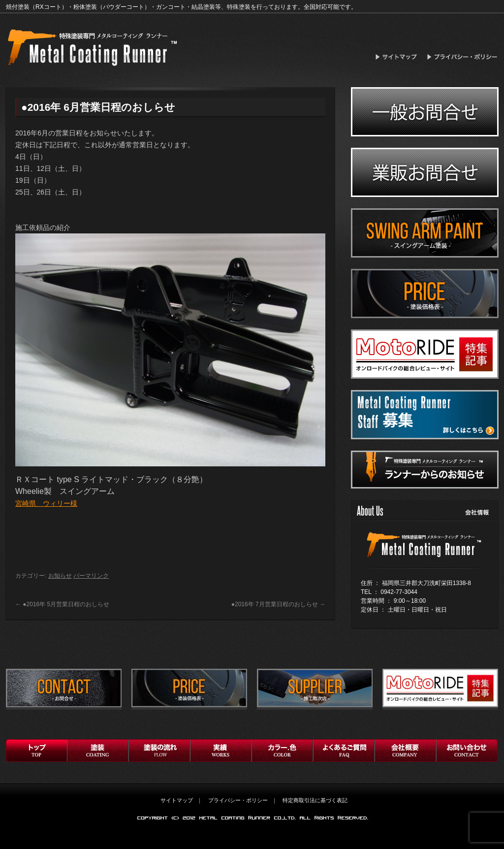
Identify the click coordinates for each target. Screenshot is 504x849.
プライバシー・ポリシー (463, 57)
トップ (36, 751)
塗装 (98, 751)
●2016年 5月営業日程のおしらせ (62, 604)
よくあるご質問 (344, 751)
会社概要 (405, 751)
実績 (221, 751)
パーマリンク (91, 576)
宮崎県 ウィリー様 (46, 503)
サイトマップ (399, 57)
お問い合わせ (467, 751)
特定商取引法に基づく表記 (315, 800)
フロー (159, 751)
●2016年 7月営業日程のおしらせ (278, 604)
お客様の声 (282, 751)
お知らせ (60, 576)
